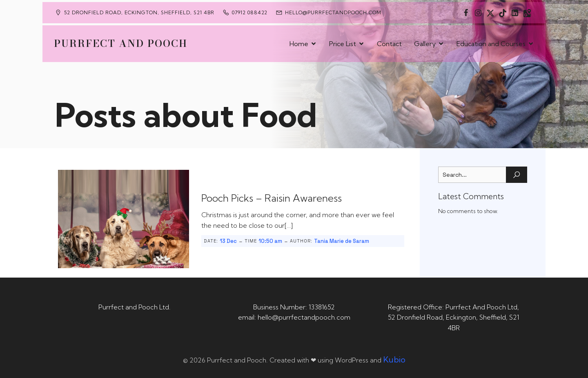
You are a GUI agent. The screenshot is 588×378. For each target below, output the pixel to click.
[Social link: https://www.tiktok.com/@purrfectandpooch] (503, 13)
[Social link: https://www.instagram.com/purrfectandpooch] (478, 13)
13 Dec (228, 241)
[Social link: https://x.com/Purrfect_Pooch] (490, 13)
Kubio (394, 359)
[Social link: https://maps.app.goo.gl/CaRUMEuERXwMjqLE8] (527, 13)
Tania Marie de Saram (342, 241)
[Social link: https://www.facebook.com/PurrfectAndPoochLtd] (466, 13)
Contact (389, 44)
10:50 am (270, 241)
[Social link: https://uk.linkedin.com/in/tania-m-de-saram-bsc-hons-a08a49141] (515, 13)
